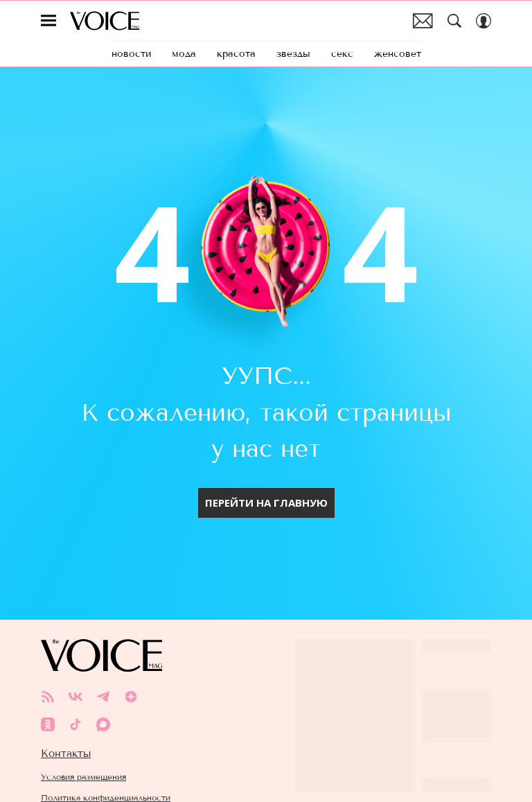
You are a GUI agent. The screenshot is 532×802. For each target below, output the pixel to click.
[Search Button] (454, 21)
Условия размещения (83, 752)
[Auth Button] (484, 21)
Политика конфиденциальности (106, 773)
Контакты (66, 729)
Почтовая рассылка (423, 21)
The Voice (105, 21)
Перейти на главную (266, 478)
